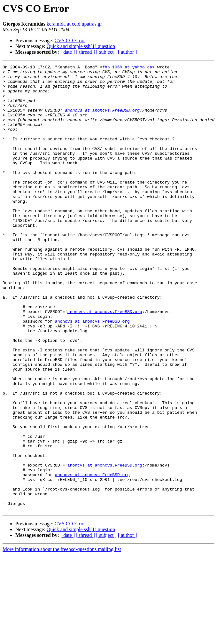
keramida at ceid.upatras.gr (74, 24)
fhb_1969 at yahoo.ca (127, 68)
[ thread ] (85, 52)
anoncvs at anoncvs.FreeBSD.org (102, 120)
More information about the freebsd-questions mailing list (62, 638)
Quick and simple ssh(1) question (81, 46)
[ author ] (128, 52)
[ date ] (68, 52)
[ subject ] (106, 52)
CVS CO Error (70, 40)
